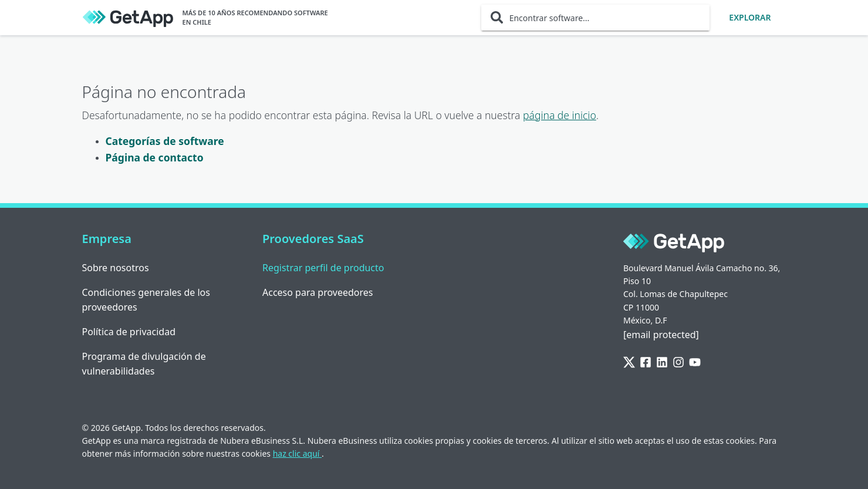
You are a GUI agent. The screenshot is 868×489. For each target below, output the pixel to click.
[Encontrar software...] (596, 18)
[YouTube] (695, 362)
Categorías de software (165, 141)
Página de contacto (155, 157)
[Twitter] (629, 362)
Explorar (750, 17)
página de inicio (560, 115)
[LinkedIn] (662, 362)
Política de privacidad (129, 332)
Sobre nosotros (116, 268)
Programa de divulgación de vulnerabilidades (144, 364)
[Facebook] (646, 362)
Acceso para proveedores (318, 292)
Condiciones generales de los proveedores (146, 300)
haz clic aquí (297, 453)
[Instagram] (678, 362)
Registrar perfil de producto (323, 268)
